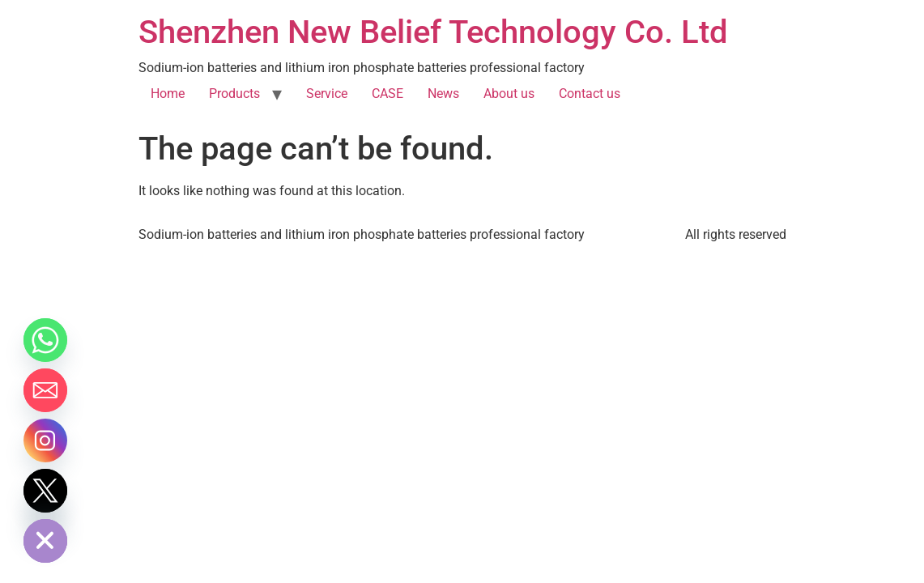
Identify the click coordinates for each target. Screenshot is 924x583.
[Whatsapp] (45, 340)
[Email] (45, 390)
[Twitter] (45, 491)
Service (327, 94)
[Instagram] (45, 440)
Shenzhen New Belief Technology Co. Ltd (433, 32)
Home (168, 94)
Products (234, 94)
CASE (387, 94)
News (443, 94)
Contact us (590, 94)
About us (509, 94)
